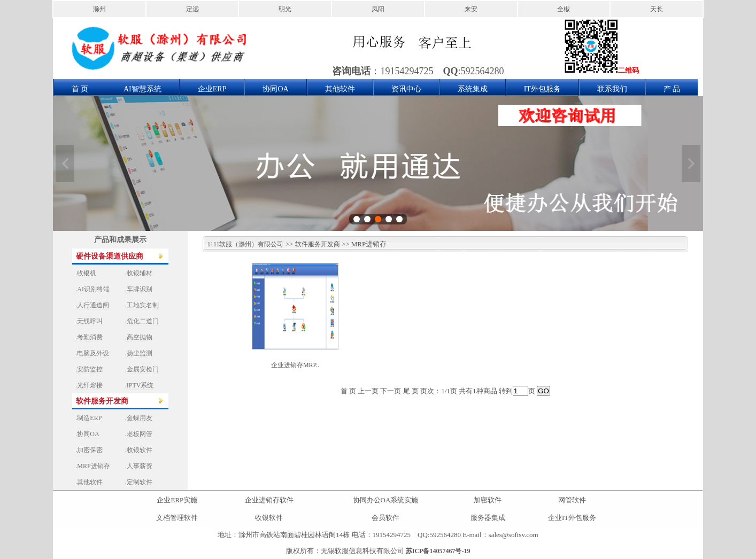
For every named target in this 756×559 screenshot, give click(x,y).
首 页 (80, 89)
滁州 (99, 9)
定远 (192, 9)
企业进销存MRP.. (295, 365)
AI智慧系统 (142, 89)
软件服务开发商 (318, 244)
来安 (471, 9)
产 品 (672, 89)
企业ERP (212, 89)
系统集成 (473, 89)
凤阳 (378, 9)
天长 (657, 9)
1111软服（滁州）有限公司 (243, 244)
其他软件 (340, 89)
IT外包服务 (542, 89)
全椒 (564, 9)
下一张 (691, 164)
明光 (285, 9)
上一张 (65, 164)
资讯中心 (406, 89)
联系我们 (612, 89)
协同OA (275, 89)
